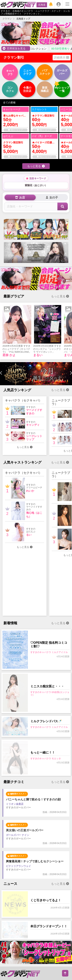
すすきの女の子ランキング (18, 931)
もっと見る (36, 166)
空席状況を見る (14, 48)
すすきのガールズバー (43, 954)
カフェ (10, 89)
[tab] (20, 197)
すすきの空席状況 (13, 926)
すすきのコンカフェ (14, 959)
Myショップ (16, 130)
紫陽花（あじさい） (36, 185)
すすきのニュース (35, 936)
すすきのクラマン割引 (16, 921)
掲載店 (45, 89)
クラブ (27, 72)
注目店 (27, 89)
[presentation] (1, 33)
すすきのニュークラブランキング (22, 977)
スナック (45, 72)
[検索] (63, 206)
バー (62, 72)
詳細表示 (62, 57)
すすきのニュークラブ (40, 949)
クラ (10, 72)
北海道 (42, 5)
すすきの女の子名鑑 (42, 921)
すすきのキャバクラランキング (21, 972)
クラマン (7, 19)
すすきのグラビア (35, 926)
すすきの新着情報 (13, 936)
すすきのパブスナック (16, 954)
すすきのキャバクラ (14, 949)
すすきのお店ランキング (49, 931)
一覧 (62, 89)
